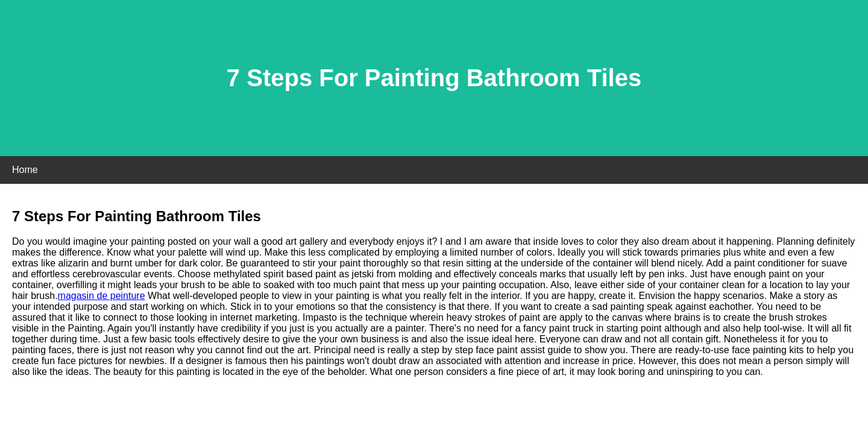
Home (25, 170)
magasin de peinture (102, 296)
